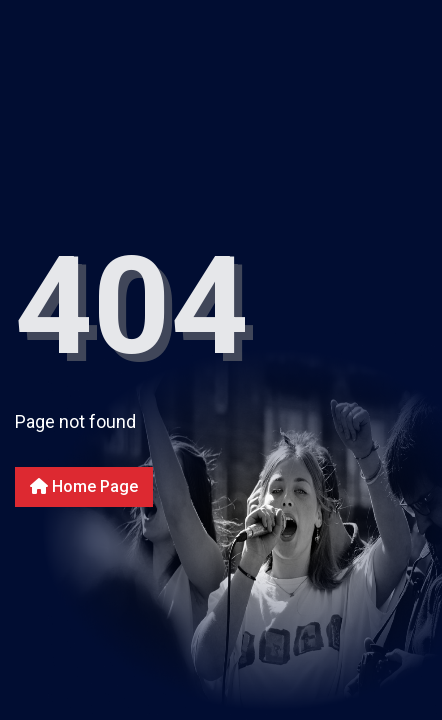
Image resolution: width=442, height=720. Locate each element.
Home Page (84, 486)
